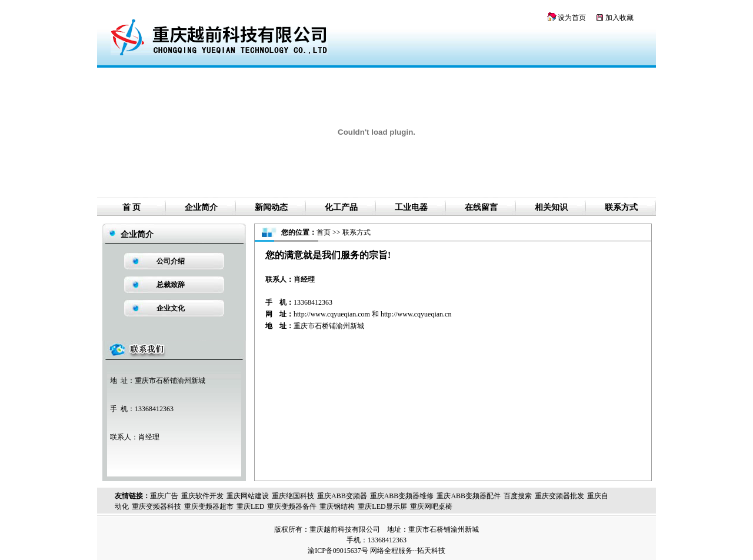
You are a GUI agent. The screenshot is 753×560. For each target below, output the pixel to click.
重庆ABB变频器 (342, 496)
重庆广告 (164, 496)
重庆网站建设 (248, 496)
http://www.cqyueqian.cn (416, 314)
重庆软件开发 (202, 496)
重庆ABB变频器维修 (402, 496)
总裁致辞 (171, 285)
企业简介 (201, 207)
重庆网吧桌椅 (431, 506)
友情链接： (132, 496)
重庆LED (250, 506)
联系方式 (621, 207)
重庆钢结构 (337, 506)
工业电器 (411, 207)
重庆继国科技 (293, 496)
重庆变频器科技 (156, 506)
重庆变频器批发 (559, 496)
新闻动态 (271, 207)
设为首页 (572, 18)
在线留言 (481, 207)
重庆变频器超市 (209, 506)
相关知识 (551, 207)
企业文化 (171, 308)
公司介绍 (171, 261)
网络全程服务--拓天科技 (408, 551)
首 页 (132, 207)
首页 (324, 232)
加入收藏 (619, 18)
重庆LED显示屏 (382, 506)
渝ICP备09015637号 (338, 551)
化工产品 (341, 207)
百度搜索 (518, 496)
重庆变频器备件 (292, 506)
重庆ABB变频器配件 (469, 496)
